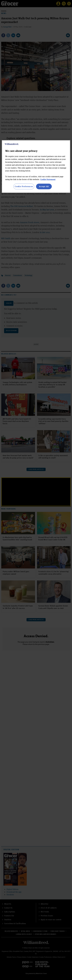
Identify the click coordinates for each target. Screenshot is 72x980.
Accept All (44, 186)
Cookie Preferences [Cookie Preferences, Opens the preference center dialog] (24, 186)
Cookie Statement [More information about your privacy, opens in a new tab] (48, 179)
